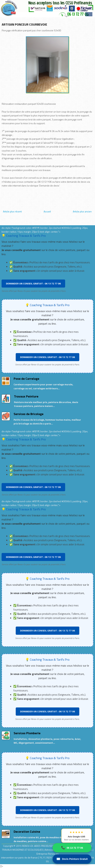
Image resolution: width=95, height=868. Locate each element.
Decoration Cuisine (27, 832)
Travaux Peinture (26, 396)
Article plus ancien (82, 211)
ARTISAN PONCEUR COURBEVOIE (24, 24)
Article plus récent (12, 211)
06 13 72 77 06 (72, 848)
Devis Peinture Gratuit (72, 859)
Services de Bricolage (29, 414)
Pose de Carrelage (26, 379)
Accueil (47, 211)
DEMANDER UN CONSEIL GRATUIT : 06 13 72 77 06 (33, 283)
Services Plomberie (27, 733)
